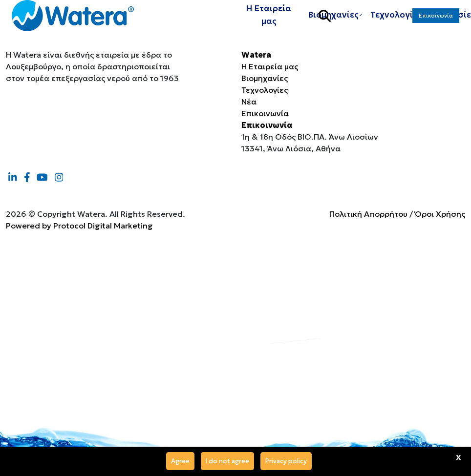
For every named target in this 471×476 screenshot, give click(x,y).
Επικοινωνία (436, 24)
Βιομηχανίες (265, 78)
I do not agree (227, 461)
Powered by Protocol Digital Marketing (79, 226)
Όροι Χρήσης (440, 214)
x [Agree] (459, 456)
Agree (180, 461)
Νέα (249, 102)
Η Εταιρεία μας (269, 23)
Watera (256, 55)
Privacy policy (286, 461)
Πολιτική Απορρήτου (368, 214)
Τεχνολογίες (265, 90)
